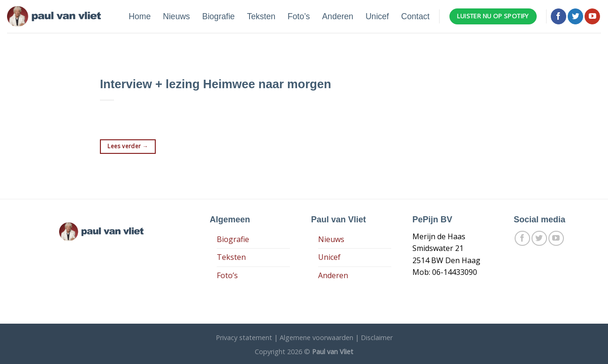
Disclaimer (377, 337)
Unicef (377, 16)
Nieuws (176, 16)
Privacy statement (244, 337)
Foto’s (299, 16)
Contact (415, 16)
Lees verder (128, 146)
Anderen (338, 16)
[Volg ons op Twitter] (575, 16)
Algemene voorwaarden (316, 337)
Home (140, 16)
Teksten (261, 16)
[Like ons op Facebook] (559, 16)
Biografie (218, 16)
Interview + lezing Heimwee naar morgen (216, 84)
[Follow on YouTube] (592, 16)
